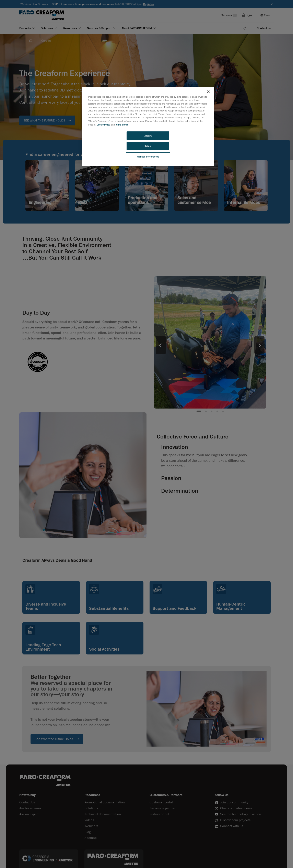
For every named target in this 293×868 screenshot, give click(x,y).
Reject (148, 146)
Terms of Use (122, 125)
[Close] (208, 92)
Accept (148, 136)
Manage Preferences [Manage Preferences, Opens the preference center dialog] (148, 157)
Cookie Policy (103, 125)
